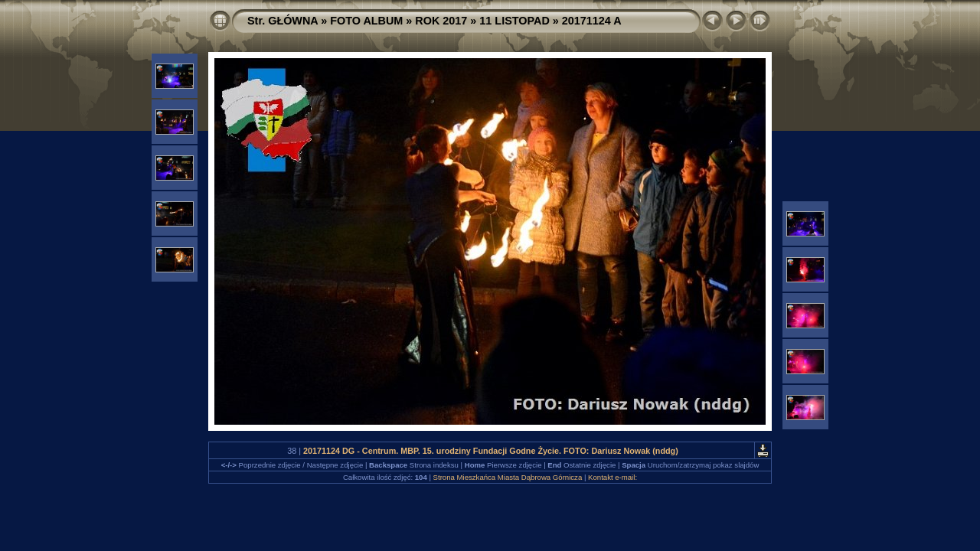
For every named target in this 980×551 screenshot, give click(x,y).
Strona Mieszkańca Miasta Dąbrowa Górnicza (508, 477)
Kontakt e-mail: (612, 477)
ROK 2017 (441, 21)
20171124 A (592, 21)
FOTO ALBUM (366, 21)
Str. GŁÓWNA (283, 21)
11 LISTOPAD (514, 21)
